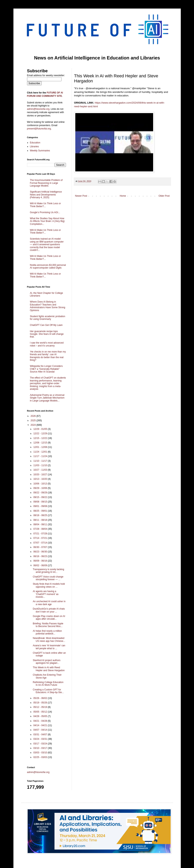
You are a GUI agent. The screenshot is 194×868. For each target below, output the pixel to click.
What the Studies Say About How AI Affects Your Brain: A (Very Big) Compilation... (47, 221)
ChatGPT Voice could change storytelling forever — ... (48, 578)
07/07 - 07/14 (40, 543)
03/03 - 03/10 (40, 753)
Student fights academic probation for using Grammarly (48, 318)
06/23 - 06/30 (40, 552)
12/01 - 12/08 (40, 447)
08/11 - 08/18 (40, 520)
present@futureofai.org (39, 129)
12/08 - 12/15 (40, 443)
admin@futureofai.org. (39, 109)
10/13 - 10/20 (40, 479)
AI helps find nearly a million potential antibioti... (47, 632)
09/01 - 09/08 (40, 506)
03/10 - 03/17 (40, 748)
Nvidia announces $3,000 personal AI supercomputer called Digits (48, 266)
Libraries (34, 147)
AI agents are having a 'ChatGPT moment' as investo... (46, 594)
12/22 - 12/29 (40, 434)
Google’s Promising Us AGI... (45, 212)
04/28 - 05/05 (40, 716)
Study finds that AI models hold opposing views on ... (49, 585)
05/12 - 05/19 (40, 707)
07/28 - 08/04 (40, 529)
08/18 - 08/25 (40, 515)
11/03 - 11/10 (40, 465)
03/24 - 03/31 (40, 739)
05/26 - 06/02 (40, 698)
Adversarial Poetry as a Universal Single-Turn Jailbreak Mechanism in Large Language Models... (47, 398)
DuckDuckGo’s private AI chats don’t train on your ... (49, 610)
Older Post (164, 196)
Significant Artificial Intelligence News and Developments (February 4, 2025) (46, 195)
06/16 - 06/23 (40, 556)
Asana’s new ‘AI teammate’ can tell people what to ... (49, 647)
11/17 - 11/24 (40, 456)
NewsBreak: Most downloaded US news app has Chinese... (49, 639)
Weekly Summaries (40, 151)
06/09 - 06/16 (40, 561)
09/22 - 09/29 (40, 493)
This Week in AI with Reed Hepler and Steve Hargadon (49, 669)
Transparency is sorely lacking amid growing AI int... (48, 571)
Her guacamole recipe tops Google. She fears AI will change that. (47, 334)
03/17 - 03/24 (40, 744)
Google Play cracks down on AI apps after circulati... (49, 618)
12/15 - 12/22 (40, 438)
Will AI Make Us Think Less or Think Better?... (45, 205)
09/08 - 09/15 (40, 502)
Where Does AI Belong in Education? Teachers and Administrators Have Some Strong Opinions (48, 306)
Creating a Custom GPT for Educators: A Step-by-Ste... (48, 691)
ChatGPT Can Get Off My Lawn (46, 325)
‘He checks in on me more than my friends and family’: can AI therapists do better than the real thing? (48, 356)
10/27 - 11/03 (40, 470)
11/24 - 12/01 (40, 452)
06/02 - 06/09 (40, 565)
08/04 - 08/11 (40, 524)
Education (35, 143)
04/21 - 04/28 (40, 721)
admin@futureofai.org (38, 772)
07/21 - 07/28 (40, 534)
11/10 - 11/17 (40, 461)
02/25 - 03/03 (40, 757)
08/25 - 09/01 (40, 511)
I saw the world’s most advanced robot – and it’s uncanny (47, 344)
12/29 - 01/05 (40, 429)
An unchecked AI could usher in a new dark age (49, 603)
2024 (33, 425)
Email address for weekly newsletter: (46, 75)
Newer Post (81, 196)
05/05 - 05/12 (40, 712)
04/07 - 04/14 (40, 730)
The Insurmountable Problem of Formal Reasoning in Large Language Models (46, 183)
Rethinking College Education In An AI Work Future (48, 684)
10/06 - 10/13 (40, 484)
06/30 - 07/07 (40, 547)
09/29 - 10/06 (40, 488)
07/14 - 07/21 (40, 538)
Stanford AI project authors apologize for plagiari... (47, 662)
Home (123, 196)
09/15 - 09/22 (40, 497)
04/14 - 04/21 (40, 725)
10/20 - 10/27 (40, 475)
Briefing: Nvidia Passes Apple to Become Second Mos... (48, 625)
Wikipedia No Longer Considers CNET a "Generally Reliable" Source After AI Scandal (46, 369)
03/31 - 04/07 (40, 735)
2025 (33, 420)
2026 (33, 416)
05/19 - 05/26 (40, 703)
